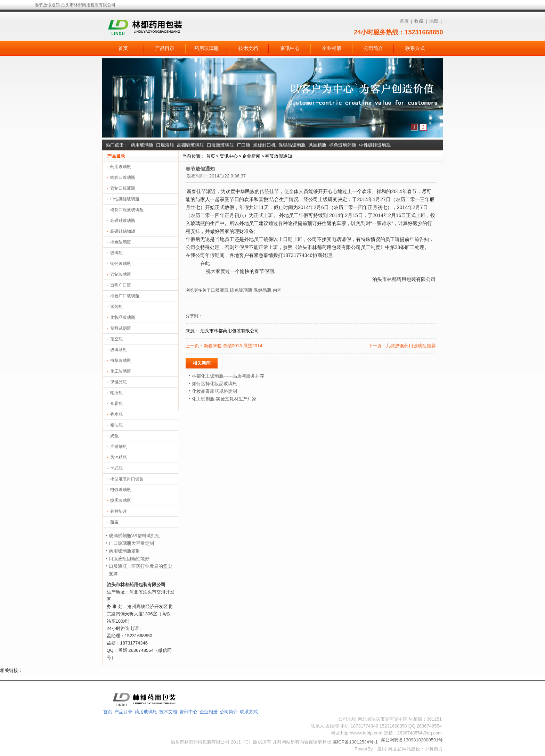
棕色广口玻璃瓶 (125, 296)
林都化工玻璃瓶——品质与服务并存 (228, 376)
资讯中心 (290, 48)
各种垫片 (119, 511)
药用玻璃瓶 (206, 48)
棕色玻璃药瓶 (343, 145)
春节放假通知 (278, 156)
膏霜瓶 (116, 404)
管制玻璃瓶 (121, 274)
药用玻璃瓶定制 (125, 551)
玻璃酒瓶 (119, 350)
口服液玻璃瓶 (220, 145)
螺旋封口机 (264, 145)
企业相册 (332, 48)
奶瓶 (114, 436)
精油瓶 (116, 425)
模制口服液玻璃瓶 (127, 210)
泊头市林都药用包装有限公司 (230, 331)
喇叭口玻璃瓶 (123, 177)
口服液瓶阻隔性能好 (129, 559)
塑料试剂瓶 (121, 328)
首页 (404, 21)
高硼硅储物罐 (123, 231)
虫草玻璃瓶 (121, 360)
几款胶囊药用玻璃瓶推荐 (411, 346)
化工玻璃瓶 (121, 371)
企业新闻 (251, 156)
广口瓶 (243, 145)
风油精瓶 (317, 145)
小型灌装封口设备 (127, 479)
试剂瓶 (116, 307)
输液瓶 (116, 393)
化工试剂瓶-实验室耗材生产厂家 (224, 399)
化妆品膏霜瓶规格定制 (214, 391)
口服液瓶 (165, 145)
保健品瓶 (262, 290)
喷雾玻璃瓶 (121, 500)
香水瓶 (116, 414)
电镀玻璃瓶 (121, 490)
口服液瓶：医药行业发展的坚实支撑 (140, 570)
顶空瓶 (116, 339)
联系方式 (415, 48)
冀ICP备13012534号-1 (355, 742)
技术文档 (248, 48)
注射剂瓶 (119, 447)
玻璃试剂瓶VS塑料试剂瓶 (134, 536)
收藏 (419, 21)
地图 (434, 21)
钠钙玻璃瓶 (121, 264)
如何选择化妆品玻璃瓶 (214, 384)
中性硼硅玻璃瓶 (375, 145)
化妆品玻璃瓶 (123, 317)
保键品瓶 (119, 382)
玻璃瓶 (116, 253)
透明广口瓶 (121, 285)
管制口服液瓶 (123, 188)
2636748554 (141, 650)
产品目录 (165, 48)
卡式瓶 (116, 468)
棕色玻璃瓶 (241, 290)
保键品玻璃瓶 (292, 145)
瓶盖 (114, 522)
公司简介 (373, 48)
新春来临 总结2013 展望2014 (233, 346)
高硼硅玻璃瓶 (190, 145)
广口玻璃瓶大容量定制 (131, 543)
